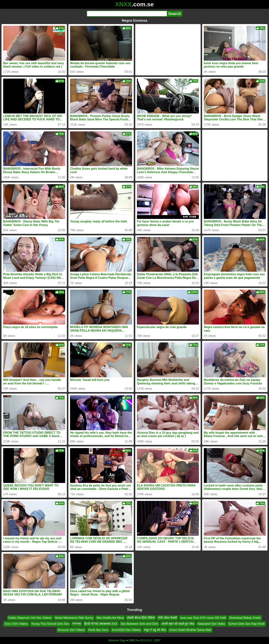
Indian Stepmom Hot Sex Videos (30, 618)
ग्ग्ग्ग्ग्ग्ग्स (77, 624)
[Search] (127, 14)
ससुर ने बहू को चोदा (155, 630)
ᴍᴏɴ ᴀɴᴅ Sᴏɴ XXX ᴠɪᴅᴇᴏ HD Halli (203, 618)
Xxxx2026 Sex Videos (126, 630)
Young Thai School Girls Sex (50, 624)
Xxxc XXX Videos (16, 624)
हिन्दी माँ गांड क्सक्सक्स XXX (101, 624)
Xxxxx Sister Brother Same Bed (190, 630)
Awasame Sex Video (211, 624)
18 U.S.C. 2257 (150, 640)
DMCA (133, 640)
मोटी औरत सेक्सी (168, 618)
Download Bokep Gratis (245, 618)
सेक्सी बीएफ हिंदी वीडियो (141, 618)
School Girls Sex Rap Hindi (246, 624)
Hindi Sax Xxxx (98, 630)
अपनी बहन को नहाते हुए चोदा (178, 624)
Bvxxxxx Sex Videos (71, 630)
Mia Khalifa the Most (110, 618)
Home (113, 640)
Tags (123, 640)
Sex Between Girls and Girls (139, 624)
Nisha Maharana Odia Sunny (74, 618)
